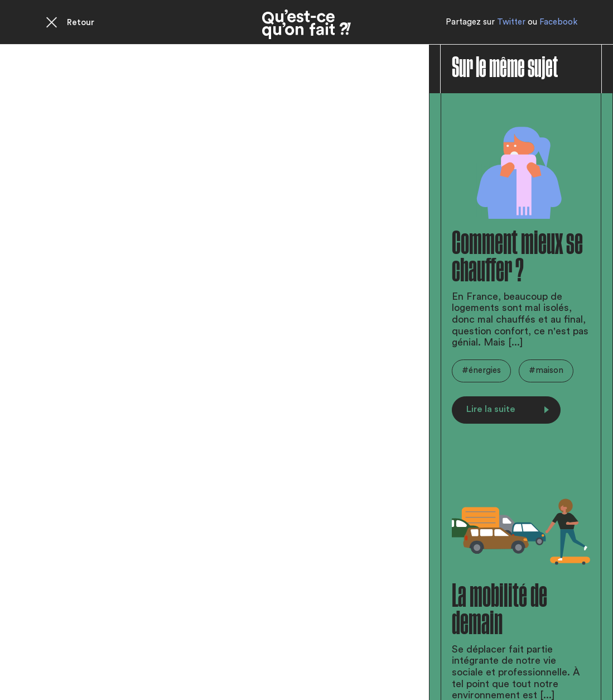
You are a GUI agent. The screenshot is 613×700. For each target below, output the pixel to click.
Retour (81, 23)
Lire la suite (508, 409)
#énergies (481, 370)
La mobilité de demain (499, 610)
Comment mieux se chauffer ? (517, 257)
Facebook (558, 22)
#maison (546, 370)
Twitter (511, 22)
